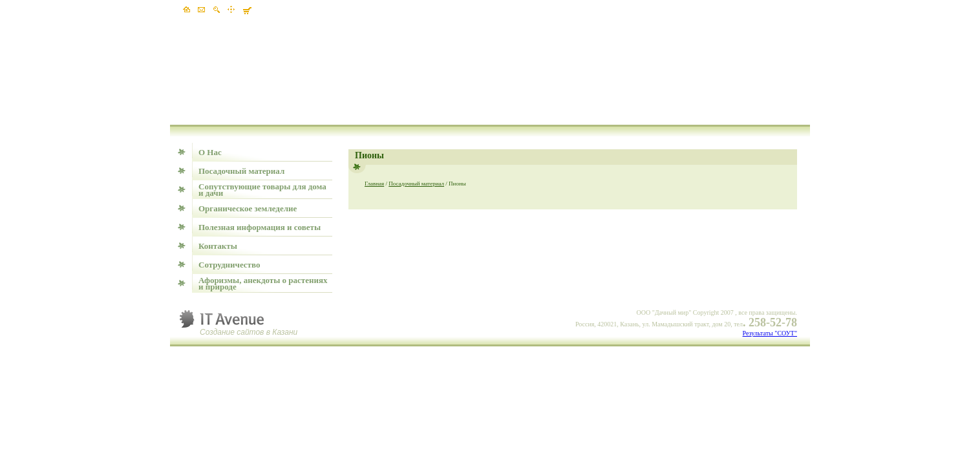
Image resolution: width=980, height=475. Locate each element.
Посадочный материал (241, 171)
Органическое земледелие (248, 208)
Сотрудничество (229, 265)
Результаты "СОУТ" (770, 333)
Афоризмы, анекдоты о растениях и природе (263, 283)
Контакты (218, 246)
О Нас (210, 152)
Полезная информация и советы (260, 227)
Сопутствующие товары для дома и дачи (262, 190)
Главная (374, 184)
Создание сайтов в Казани (249, 332)
